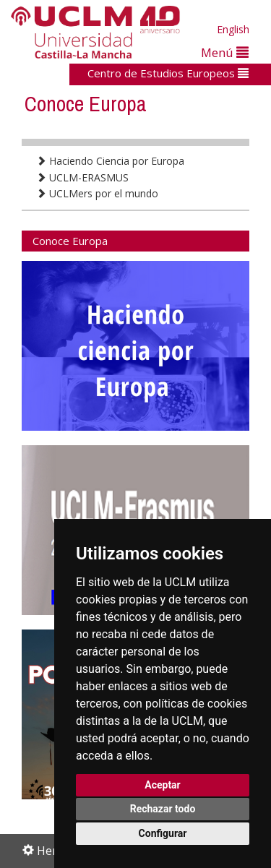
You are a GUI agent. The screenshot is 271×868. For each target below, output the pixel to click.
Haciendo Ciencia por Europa (110, 161)
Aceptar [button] (163, 785)
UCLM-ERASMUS (82, 177)
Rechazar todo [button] (163, 809)
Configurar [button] (163, 833)
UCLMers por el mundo (97, 193)
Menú (225, 52)
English (233, 29)
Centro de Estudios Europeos (168, 73)
